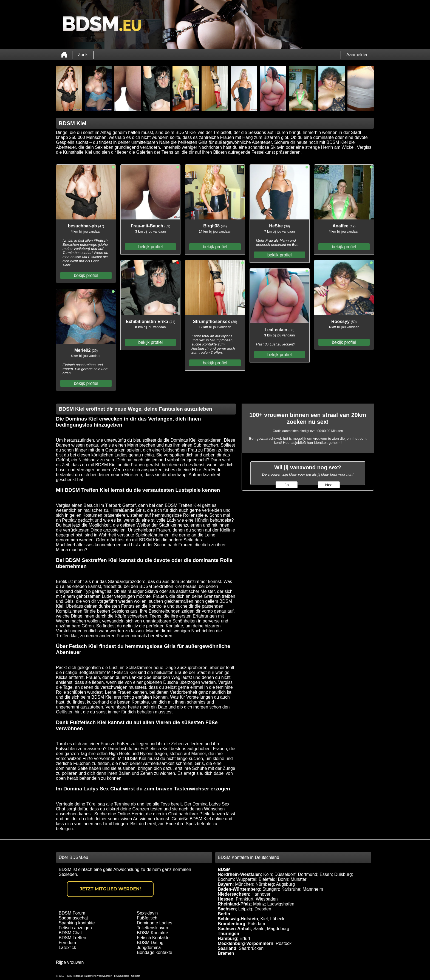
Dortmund (307, 874)
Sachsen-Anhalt (234, 929)
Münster (299, 879)
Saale (259, 929)
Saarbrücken (251, 948)
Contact (135, 976)
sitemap (79, 976)
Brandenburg (231, 924)
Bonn (283, 879)
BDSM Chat (70, 933)
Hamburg (227, 938)
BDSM (224, 869)
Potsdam (256, 924)
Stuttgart (271, 889)
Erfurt (245, 938)
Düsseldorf (285, 874)
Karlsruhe (291, 889)
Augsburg (286, 884)
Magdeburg (278, 929)
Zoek (83, 55)
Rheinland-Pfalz (234, 904)
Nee (329, 485)
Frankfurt (245, 899)
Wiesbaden (267, 899)
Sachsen (227, 909)
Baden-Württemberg (239, 889)
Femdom (67, 943)
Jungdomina (149, 948)
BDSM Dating (150, 943)
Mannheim (313, 889)
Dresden (263, 909)
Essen (326, 874)
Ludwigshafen (281, 904)
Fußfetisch (147, 918)
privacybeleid (121, 976)
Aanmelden (357, 55)
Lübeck (277, 919)
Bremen (226, 953)
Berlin (224, 914)
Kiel (264, 919)
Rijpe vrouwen (70, 962)
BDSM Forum (72, 913)
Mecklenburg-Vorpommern (245, 943)
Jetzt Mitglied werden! (110, 889)
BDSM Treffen (72, 938)
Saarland (227, 948)
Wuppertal (246, 879)
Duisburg (343, 874)
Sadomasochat (73, 918)
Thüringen (228, 934)
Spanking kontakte (77, 923)
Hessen (226, 899)
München (244, 884)
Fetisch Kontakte (153, 938)
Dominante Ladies (155, 923)
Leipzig (245, 909)
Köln (268, 874)
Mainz (259, 904)
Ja (287, 485)
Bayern (225, 884)
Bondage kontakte (155, 952)
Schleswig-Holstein (238, 919)
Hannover (261, 894)
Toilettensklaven (152, 928)
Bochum (226, 879)
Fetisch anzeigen (75, 928)
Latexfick (67, 948)
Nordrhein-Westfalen (239, 874)
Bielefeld (267, 879)
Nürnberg (265, 884)
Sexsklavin (147, 913)
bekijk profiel (86, 275)
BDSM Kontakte (152, 933)
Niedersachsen (233, 894)
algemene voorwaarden (99, 976)
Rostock (284, 943)
